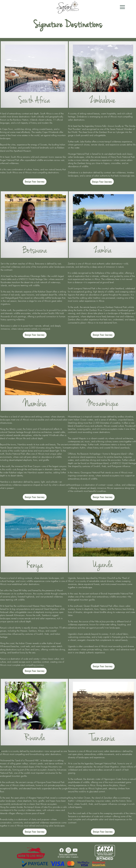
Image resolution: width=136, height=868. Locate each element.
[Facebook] (62, 850)
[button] (122, 7)
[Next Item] (64, 74)
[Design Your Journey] (35, 182)
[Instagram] (68, 850)
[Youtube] (75, 850)
